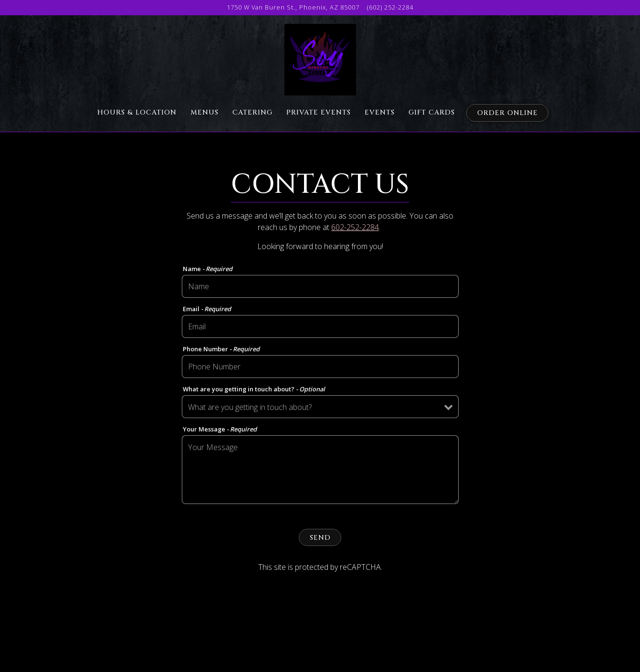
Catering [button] (252, 112)
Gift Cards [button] (432, 112)
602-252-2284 (355, 227)
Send (320, 538)
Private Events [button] (319, 112)
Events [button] (380, 112)
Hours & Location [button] (137, 112)
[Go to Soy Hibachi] (293, 7)
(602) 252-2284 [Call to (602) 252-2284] (390, 7)
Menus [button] (205, 112)
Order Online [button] (508, 113)
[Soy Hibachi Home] (320, 59)
